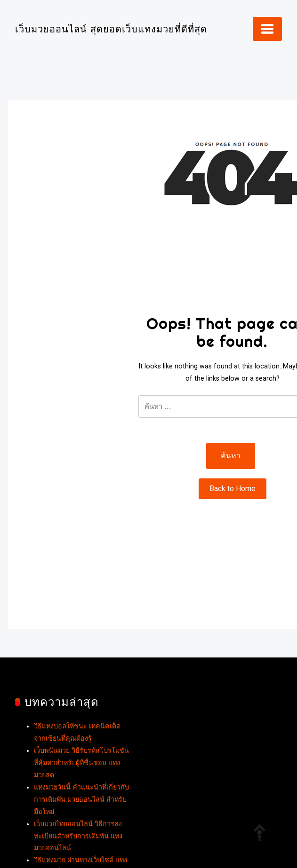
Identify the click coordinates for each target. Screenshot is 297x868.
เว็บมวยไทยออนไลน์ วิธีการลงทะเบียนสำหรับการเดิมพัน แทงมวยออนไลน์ (78, 836)
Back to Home (233, 489)
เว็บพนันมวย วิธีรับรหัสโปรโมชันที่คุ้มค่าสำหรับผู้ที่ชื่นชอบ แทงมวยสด (81, 763)
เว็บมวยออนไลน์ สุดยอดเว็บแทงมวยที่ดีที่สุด (111, 29)
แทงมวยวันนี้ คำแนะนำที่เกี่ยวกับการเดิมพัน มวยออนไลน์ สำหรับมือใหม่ (81, 800)
